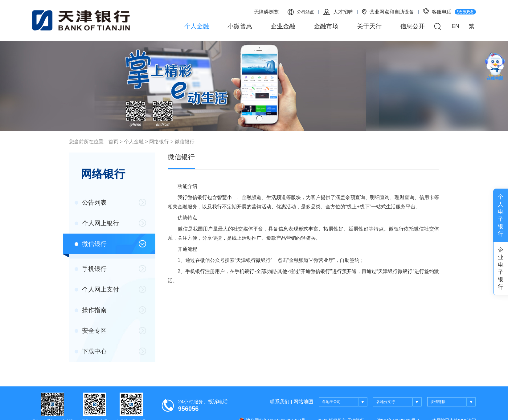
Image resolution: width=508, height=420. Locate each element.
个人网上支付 (97, 289)
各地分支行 (399, 402)
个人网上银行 (97, 223)
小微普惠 (240, 26)
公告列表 (91, 202)
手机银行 (91, 269)
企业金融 (283, 26)
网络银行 (159, 142)
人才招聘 (338, 12)
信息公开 (412, 26)
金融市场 (326, 26)
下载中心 (91, 351)
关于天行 (369, 26)
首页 (113, 142)
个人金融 (197, 26)
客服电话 (449, 11)
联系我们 (280, 402)
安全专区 (91, 331)
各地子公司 (345, 402)
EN (455, 26)
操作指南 (91, 310)
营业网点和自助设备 (388, 12)
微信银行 (185, 142)
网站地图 (303, 402)
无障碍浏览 (266, 12)
